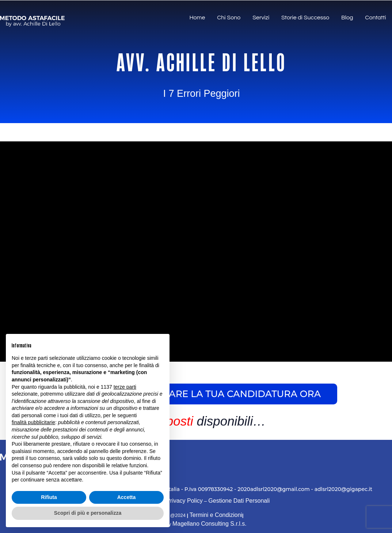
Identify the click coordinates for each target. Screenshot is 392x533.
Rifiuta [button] (49, 497)
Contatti (376, 18)
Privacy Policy (184, 501)
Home (203, 18)
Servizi (264, 18)
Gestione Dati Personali (239, 501)
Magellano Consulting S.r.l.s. (210, 524)
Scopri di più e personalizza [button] (88, 513)
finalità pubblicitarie (33, 422)
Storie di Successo (308, 18)
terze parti (125, 387)
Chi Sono (233, 18)
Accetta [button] (127, 497)
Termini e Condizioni (216, 515)
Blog (349, 18)
